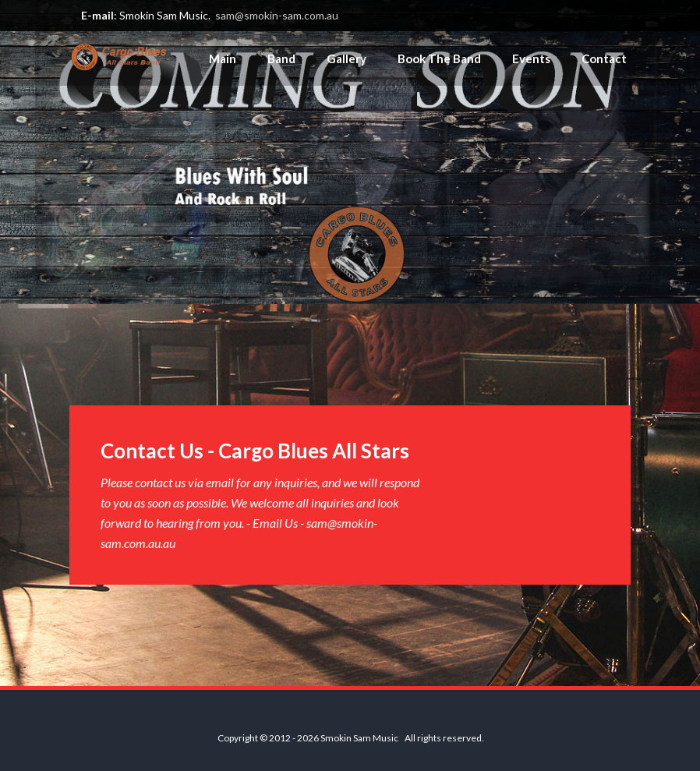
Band (281, 58)
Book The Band (439, 58)
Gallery (346, 58)
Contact (604, 58)
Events (531, 58)
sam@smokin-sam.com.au (277, 15)
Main (223, 58)
